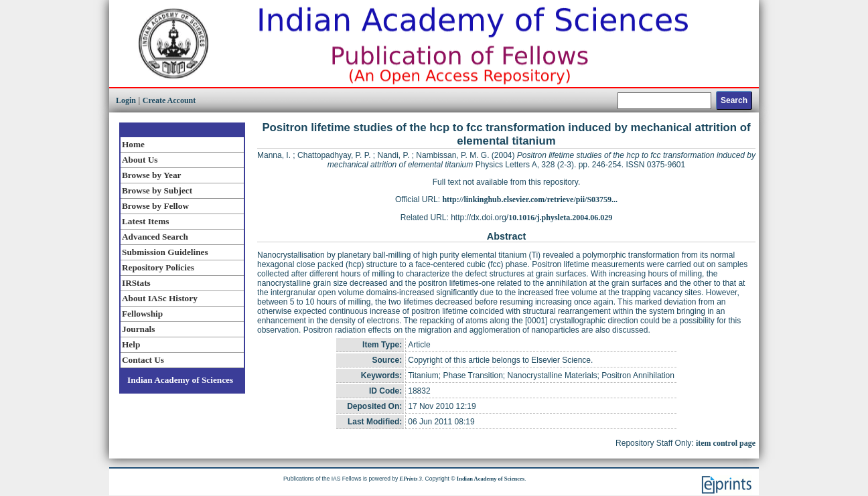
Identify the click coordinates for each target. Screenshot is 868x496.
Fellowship (142, 314)
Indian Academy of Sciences (180, 380)
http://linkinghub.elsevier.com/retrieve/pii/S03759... (530, 199)
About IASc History (160, 298)
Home (133, 144)
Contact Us (143, 360)
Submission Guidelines (165, 252)
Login (126, 100)
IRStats (136, 283)
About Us (140, 160)
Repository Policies (158, 267)
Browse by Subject (157, 190)
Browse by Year (151, 175)
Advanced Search (155, 237)
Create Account (169, 100)
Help (131, 344)
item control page (726, 443)
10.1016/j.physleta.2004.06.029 (560, 218)
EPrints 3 (411, 479)
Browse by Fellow (155, 206)
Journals (138, 329)
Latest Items (145, 221)
